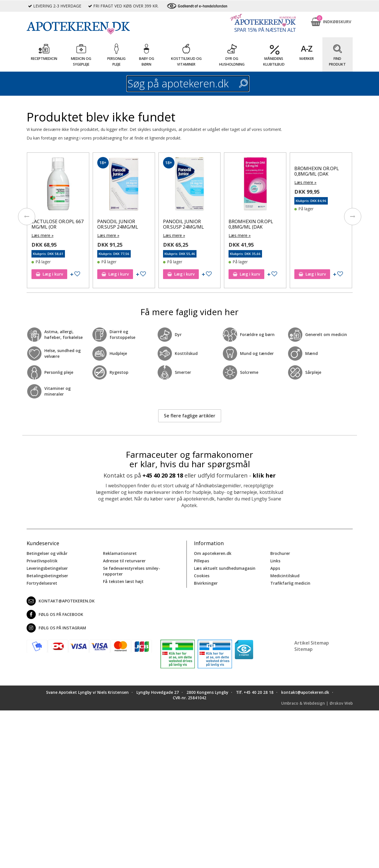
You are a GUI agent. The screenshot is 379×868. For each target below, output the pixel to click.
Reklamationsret (120, 553)
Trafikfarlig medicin (290, 583)
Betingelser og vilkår (47, 553)
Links (275, 561)
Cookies (202, 576)
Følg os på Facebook (55, 614)
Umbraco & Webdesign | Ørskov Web (317, 703)
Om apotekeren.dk (213, 553)
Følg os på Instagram (56, 628)
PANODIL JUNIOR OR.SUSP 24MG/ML (118, 224)
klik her (264, 475)
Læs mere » (42, 235)
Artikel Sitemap (312, 643)
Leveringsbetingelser (47, 568)
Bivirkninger (206, 583)
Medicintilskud (285, 576)
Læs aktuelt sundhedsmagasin (225, 568)
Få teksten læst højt (123, 581)
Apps (275, 568)
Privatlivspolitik (42, 561)
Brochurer (280, 553)
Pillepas (202, 561)
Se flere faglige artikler (190, 416)
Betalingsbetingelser (47, 576)
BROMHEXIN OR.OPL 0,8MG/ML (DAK (251, 224)
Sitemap (303, 649)
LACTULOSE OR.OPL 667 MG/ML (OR (57, 224)
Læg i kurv (49, 274)
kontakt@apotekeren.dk (61, 601)
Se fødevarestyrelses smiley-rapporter (132, 571)
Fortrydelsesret (42, 583)
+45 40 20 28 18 (163, 475)
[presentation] (27, 217)
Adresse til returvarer (124, 561)
